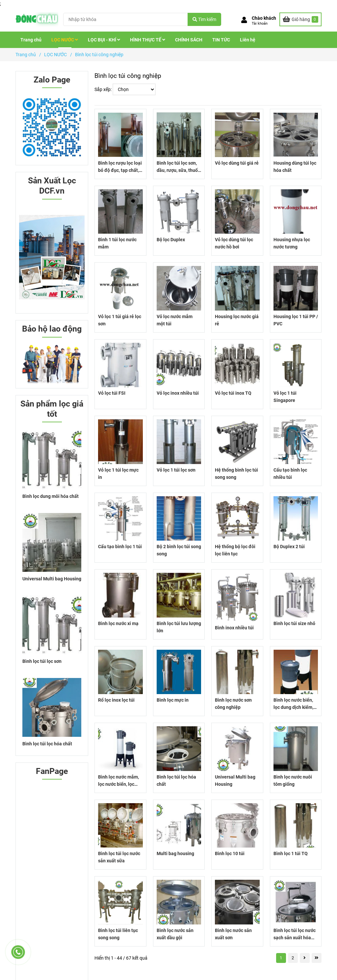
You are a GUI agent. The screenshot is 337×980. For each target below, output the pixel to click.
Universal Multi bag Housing (235, 781)
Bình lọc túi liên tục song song (118, 934)
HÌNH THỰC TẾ (148, 40)
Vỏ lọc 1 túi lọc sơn (176, 470)
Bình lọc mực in (173, 700)
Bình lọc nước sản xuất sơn (233, 934)
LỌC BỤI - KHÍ (104, 40)
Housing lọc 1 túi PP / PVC (296, 320)
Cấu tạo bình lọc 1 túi (120, 547)
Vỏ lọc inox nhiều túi (178, 393)
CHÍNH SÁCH (189, 40)
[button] (259, 21)
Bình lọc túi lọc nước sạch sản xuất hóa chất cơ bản (295, 934)
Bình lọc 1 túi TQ (291, 853)
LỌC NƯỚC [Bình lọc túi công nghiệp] (55, 55)
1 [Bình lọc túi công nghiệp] (281, 958)
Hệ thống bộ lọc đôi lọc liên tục (235, 550)
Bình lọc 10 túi (230, 853)
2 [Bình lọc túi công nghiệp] (293, 958)
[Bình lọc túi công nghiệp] (37, 19)
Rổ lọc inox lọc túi (116, 700)
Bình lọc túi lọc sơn (42, 661)
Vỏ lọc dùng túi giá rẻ (237, 163)
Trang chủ (31, 40)
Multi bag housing (175, 853)
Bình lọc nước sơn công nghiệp (233, 704)
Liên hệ (248, 40)
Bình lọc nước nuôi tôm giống (293, 781)
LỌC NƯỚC (65, 40)
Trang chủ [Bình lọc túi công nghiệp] (26, 55)
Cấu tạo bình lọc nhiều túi (290, 474)
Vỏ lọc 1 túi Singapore (285, 397)
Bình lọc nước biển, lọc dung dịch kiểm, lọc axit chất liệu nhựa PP (293, 704)
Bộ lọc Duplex (171, 240)
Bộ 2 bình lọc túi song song (179, 550)
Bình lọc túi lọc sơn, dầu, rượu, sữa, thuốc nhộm (178, 167)
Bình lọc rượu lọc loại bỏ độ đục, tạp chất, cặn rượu (120, 167)
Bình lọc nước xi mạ (118, 623)
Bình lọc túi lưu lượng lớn (179, 627)
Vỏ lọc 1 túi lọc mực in (118, 474)
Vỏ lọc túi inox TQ (233, 393)
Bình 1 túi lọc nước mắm (117, 243)
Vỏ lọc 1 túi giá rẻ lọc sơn (120, 320)
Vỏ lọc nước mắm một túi (175, 320)
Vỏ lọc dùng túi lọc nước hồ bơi (234, 243)
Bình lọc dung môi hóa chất (51, 496)
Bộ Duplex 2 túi (289, 547)
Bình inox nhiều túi (234, 628)
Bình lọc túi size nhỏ (294, 623)
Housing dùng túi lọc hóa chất (295, 167)
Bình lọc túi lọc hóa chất (176, 781)
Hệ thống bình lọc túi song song (236, 474)
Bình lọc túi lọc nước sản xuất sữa (119, 857)
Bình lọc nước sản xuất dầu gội (175, 934)
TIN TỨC (221, 40)
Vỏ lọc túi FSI (112, 393)
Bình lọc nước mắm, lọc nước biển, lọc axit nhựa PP (118, 781)
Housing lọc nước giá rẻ (237, 320)
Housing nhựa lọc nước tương (292, 243)
